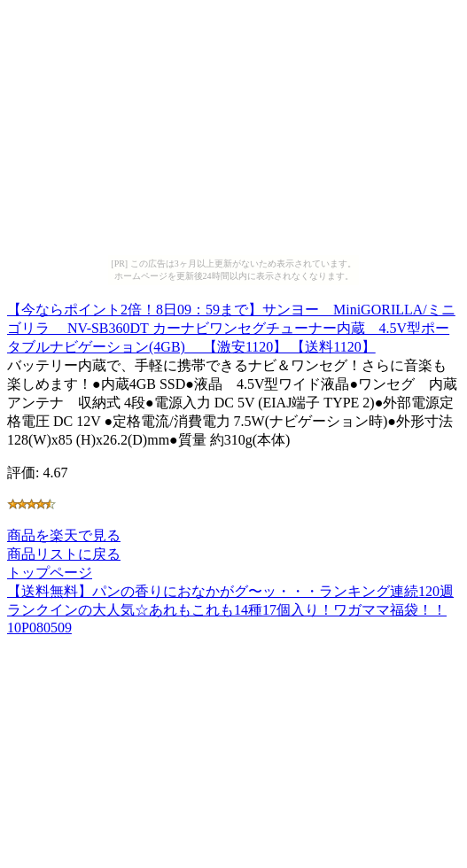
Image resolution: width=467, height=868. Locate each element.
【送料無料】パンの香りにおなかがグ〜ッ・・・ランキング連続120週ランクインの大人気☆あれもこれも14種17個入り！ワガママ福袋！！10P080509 (230, 609)
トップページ (50, 573)
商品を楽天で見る (64, 535)
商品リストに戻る (64, 554)
